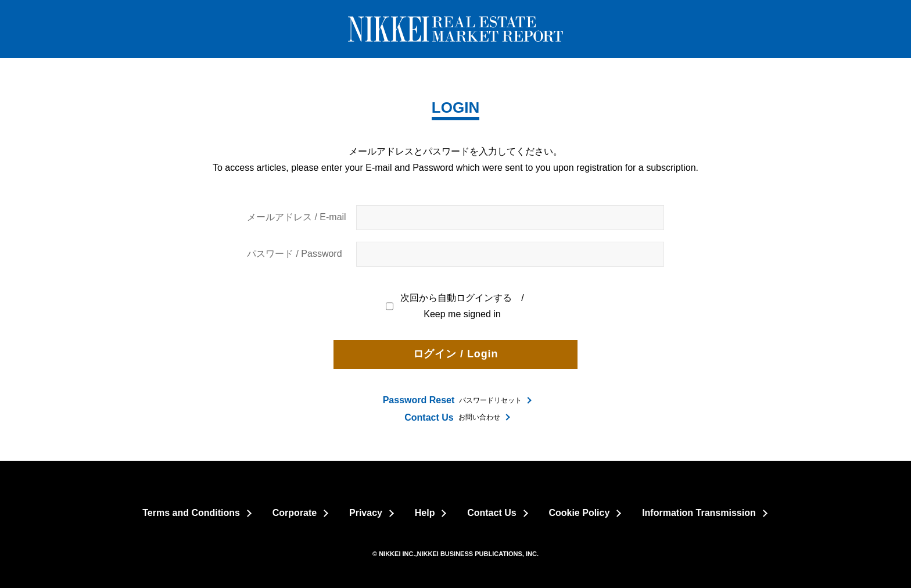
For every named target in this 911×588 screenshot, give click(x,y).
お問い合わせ (452, 417)
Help (425, 513)
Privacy (366, 513)
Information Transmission (699, 513)
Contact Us (492, 513)
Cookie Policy (579, 513)
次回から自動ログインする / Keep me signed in (455, 306)
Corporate (295, 513)
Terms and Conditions (191, 513)
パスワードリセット (453, 400)
